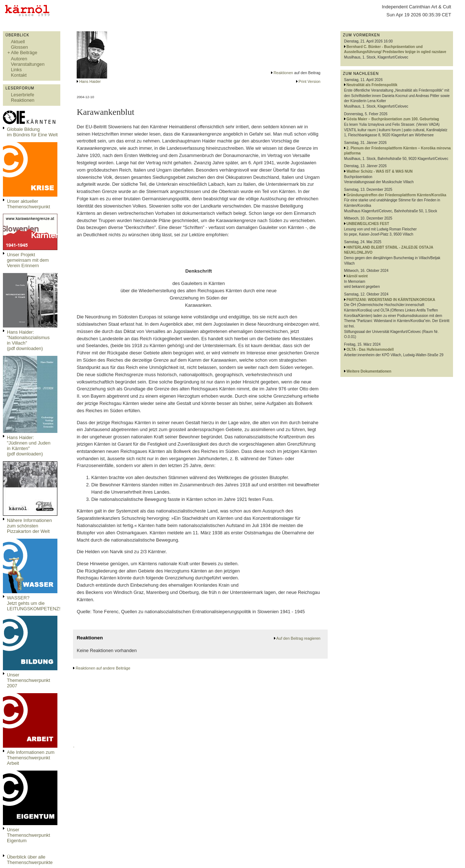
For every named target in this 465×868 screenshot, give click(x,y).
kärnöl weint (357, 276)
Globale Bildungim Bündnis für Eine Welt (32, 132)
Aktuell (18, 42)
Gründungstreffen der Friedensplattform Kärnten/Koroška (396, 195)
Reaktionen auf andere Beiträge (103, 668)
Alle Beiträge (24, 53)
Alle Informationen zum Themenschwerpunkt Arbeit (31, 758)
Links (16, 70)
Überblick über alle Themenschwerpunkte (30, 860)
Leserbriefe (23, 95)
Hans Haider (90, 81)
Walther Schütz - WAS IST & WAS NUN (380, 171)
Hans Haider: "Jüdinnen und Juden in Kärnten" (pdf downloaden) (29, 446)
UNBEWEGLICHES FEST (368, 224)
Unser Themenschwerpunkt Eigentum (29, 835)
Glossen (19, 47)
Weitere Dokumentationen (369, 371)
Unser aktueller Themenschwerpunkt (29, 204)
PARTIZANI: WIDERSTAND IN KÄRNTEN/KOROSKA (391, 300)
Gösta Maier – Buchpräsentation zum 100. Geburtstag (393, 119)
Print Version (310, 81)
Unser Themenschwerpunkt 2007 (29, 680)
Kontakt (19, 75)
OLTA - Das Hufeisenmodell (370, 349)
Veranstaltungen (28, 64)
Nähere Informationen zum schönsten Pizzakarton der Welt (29, 526)
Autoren (19, 59)
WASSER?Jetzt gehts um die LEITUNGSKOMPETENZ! (34, 603)
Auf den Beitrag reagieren (298, 638)
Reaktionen (23, 100)
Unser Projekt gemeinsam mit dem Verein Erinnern (28, 260)
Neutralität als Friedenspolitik (372, 85)
